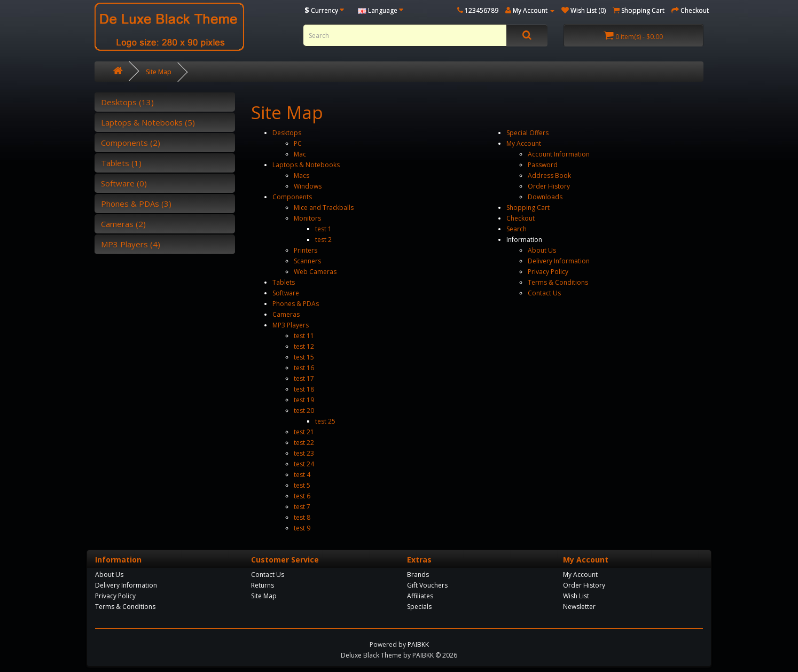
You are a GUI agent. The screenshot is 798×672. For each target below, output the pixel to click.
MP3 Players (291, 325)
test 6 (302, 496)
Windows (308, 186)
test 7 (302, 507)
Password (543, 165)
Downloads (545, 197)
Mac (300, 154)
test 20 (304, 411)
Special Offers (527, 133)
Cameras (286, 314)
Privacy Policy (548, 272)
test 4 (302, 475)
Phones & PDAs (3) (136, 204)
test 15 (304, 357)
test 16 (304, 368)
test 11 (304, 336)
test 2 (323, 240)
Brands (418, 575)
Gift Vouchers (427, 585)
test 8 (302, 517)
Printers (306, 250)
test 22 (304, 443)
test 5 (302, 485)
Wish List (576, 596)
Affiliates (420, 596)
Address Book (549, 175)
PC (298, 143)
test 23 (304, 453)
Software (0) (124, 183)
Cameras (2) (123, 224)
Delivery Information (559, 261)
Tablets (284, 282)
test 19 (304, 400)
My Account (524, 143)
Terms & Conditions (558, 282)
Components (292, 197)
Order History (549, 186)
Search (517, 229)
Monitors (307, 218)
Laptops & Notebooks (306, 165)
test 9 (302, 528)
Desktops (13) (127, 102)
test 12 (304, 346)
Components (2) (131, 143)
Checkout (521, 218)
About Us (542, 250)
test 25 (325, 421)
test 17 (304, 378)
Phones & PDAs (296, 304)
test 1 (323, 229)
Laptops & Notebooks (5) (148, 122)
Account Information (559, 154)
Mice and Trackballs (324, 208)
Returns (263, 585)
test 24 (304, 464)
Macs (302, 175)
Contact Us (544, 293)
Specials (419, 607)
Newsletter (579, 607)
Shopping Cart (528, 208)
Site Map (159, 72)
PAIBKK (418, 644)
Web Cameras (315, 272)
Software (286, 293)
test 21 (304, 432)
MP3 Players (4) (131, 244)
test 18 (304, 389)
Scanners (307, 261)
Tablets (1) (121, 163)
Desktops (287, 133)
